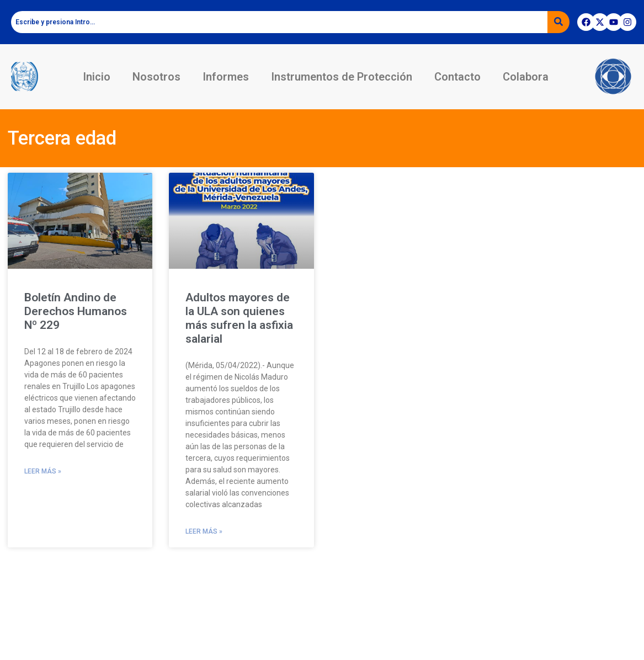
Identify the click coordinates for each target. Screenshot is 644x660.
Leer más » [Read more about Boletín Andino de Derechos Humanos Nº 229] (43, 471)
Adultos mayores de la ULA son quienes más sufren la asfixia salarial (239, 318)
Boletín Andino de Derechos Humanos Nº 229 (76, 311)
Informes (226, 77)
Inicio (97, 77)
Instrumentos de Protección (342, 77)
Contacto (457, 77)
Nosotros (156, 77)
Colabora (526, 77)
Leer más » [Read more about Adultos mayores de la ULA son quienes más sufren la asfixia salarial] (204, 531)
